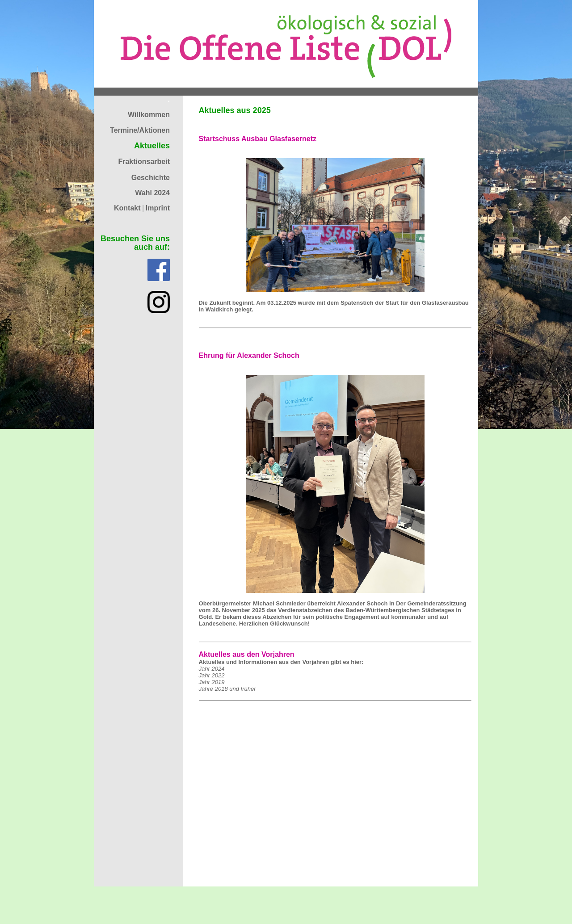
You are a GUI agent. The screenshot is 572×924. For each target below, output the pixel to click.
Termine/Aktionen (140, 130)
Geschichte (151, 178)
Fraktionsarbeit (144, 162)
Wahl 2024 (152, 193)
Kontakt (127, 208)
